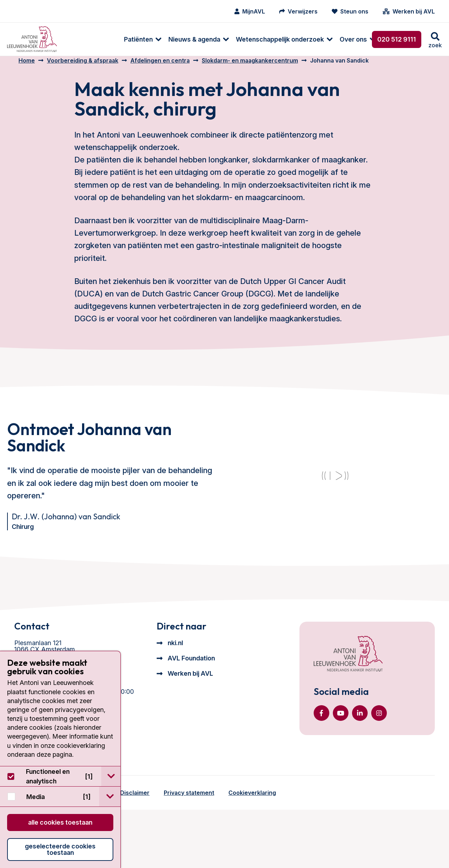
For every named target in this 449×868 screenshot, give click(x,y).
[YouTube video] (335, 509)
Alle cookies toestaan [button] (60, 822)
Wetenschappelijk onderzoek (227, 39)
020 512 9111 (397, 39)
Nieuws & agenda (141, 39)
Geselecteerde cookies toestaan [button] (60, 849)
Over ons (300, 39)
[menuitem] (86, 39)
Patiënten (85, 39)
